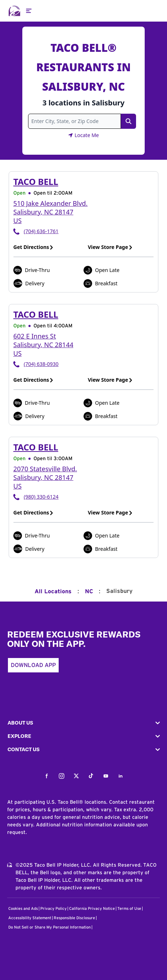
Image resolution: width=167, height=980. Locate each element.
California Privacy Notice (92, 909)
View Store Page (110, 247)
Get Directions (33, 247)
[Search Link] (128, 121)
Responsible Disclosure (74, 918)
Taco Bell (36, 182)
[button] (83, 723)
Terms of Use (129, 909)
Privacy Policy (53, 909)
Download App (33, 665)
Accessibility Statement (30, 918)
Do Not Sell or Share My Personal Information (49, 927)
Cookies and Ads (23, 909)
